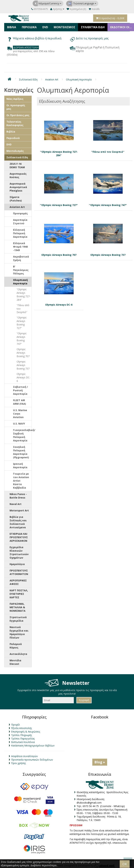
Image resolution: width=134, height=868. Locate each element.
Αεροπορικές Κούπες (18, 174)
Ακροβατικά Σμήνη (21, 257)
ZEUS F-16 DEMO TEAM (17, 164)
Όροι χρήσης (18, 762)
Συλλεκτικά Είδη (91, 27)
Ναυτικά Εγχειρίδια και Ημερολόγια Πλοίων (19, 631)
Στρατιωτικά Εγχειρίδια (18, 618)
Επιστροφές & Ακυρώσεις (26, 731)
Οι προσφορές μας (16, 106)
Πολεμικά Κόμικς (16, 645)
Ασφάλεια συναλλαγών (25, 755)
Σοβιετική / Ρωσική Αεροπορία (21, 389)
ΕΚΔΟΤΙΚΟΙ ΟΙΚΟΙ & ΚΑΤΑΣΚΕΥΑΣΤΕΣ (120, 27)
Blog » (100, 761)
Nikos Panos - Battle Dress (18, 495)
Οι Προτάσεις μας (18, 114)
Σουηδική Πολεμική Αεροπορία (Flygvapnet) (21, 451)
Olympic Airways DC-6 (23, 376)
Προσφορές (20, 212)
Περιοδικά (29, 27)
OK (125, 864)
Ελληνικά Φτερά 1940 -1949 (20, 245)
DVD (44, 27)
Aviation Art (52, 78)
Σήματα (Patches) (16, 198)
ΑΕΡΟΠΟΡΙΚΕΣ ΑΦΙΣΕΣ (18, 581)
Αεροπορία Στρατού (20, 220)
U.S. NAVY (19, 422)
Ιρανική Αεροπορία (20, 464)
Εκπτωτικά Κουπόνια (23, 741)
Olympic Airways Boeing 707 (23, 351)
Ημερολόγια (17, 563)
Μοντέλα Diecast (15, 661)
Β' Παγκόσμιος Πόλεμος (21, 269)
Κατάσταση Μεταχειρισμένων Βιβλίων (33, 744)
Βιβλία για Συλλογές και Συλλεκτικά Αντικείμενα (18, 521)
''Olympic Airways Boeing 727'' (22, 322)
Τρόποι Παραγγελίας (23, 737)
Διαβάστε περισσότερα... (44, 865)
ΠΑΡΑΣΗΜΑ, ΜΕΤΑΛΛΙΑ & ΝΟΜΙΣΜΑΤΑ (18, 606)
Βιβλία (11, 27)
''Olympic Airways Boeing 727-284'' (23, 293)
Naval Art (16, 503)
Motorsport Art (19, 509)
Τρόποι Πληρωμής (22, 734)
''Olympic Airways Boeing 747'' (22, 337)
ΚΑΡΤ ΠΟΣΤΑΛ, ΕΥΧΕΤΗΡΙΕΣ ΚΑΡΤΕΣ (19, 593)
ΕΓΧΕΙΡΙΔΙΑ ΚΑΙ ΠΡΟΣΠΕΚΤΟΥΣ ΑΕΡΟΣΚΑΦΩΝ (19, 536)
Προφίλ (16, 724)
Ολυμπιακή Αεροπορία (79, 78)
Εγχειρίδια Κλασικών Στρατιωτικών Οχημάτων (19, 551)
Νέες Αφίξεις (15, 98)
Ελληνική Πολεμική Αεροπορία (20, 232)
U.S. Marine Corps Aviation (20, 412)
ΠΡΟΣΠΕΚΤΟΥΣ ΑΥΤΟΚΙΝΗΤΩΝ (19, 571)
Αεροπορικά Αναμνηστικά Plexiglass (18, 186)
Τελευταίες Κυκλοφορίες (15, 122)
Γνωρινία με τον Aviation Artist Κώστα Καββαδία (21, 479)
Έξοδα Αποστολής (22, 727)
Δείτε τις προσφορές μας (93, 37)
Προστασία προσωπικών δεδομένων (32, 759)
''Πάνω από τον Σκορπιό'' (23, 307)
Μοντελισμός (63, 27)
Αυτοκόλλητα (18, 653)
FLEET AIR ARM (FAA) (20, 401)
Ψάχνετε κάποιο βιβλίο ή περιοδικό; (37, 37)
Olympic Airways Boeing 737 (23, 364)
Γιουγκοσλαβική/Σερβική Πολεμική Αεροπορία (22, 434)
